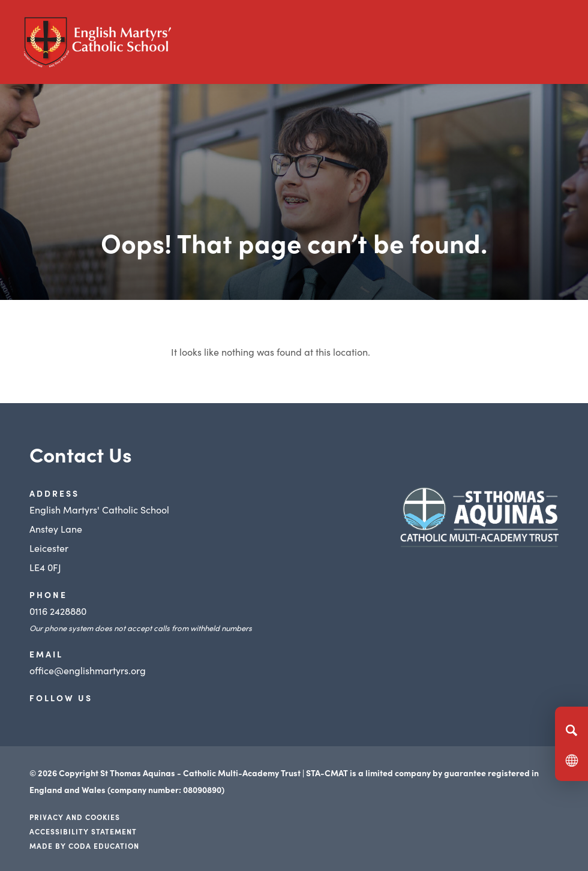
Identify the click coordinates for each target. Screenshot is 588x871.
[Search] (571, 730)
